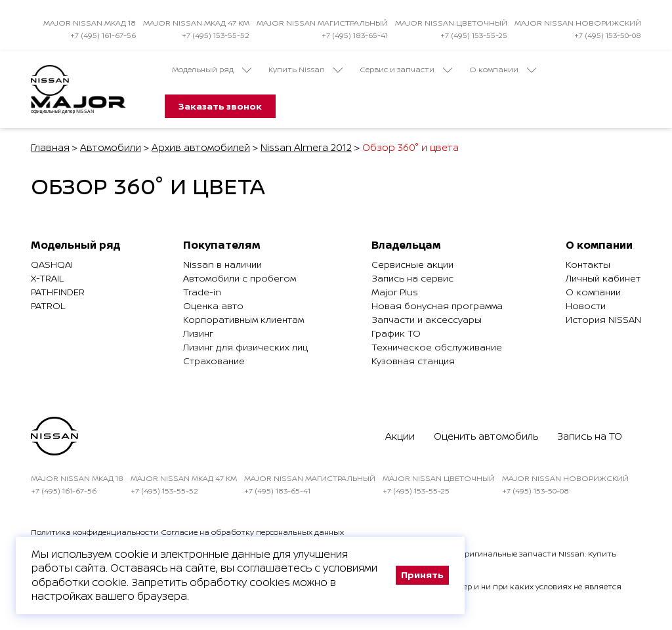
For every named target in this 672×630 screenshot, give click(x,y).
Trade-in (202, 292)
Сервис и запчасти (406, 70)
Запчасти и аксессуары (427, 319)
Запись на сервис (412, 278)
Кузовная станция (413, 361)
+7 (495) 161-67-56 (103, 35)
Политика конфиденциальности (95, 532)
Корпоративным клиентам (243, 319)
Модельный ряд (212, 70)
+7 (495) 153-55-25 (474, 35)
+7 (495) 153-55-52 (216, 35)
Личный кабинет (603, 278)
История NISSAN (603, 319)
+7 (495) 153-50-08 (608, 35)
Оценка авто (213, 305)
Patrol (48, 305)
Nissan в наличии (222, 264)
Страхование (214, 361)
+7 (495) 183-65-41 (355, 35)
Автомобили (111, 147)
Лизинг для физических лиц (245, 347)
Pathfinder (58, 292)
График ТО (396, 333)
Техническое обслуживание (437, 347)
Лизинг (198, 333)
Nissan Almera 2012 (306, 147)
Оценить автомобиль (486, 436)
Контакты (588, 264)
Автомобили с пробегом (240, 278)
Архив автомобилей (201, 147)
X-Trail (47, 278)
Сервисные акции (412, 264)
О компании (503, 70)
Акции (400, 436)
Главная (50, 147)
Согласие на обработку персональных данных (252, 532)
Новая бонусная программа (437, 305)
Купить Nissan (305, 70)
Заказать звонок (220, 106)
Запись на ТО (590, 436)
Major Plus (395, 292)
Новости (586, 305)
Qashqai (52, 264)
